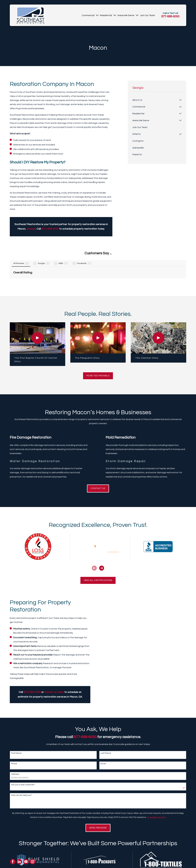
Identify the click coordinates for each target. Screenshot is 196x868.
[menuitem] (88, 15)
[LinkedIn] (19, 862)
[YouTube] (26, 862)
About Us (66, 865)
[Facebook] (13, 862)
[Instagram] (33, 862)
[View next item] (102, 538)
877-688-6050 (170, 16)
